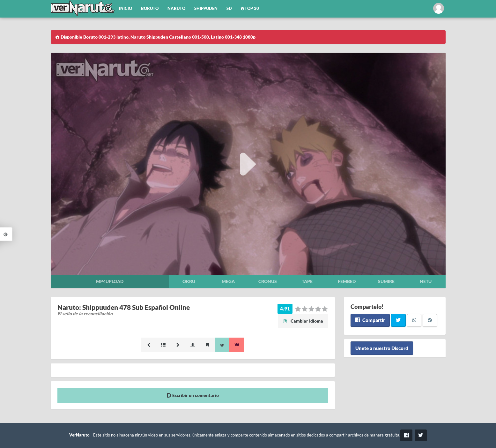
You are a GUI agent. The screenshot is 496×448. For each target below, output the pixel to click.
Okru (189, 281)
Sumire (386, 281)
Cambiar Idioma (303, 321)
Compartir (370, 320)
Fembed (347, 281)
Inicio (126, 8)
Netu (426, 281)
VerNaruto (79, 435)
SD (229, 8)
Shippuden (206, 8)
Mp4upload (110, 281)
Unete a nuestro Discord (382, 348)
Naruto (176, 8)
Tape (307, 281)
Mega (228, 281)
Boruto (150, 8)
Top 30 (250, 8)
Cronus (268, 281)
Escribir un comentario (193, 395)
